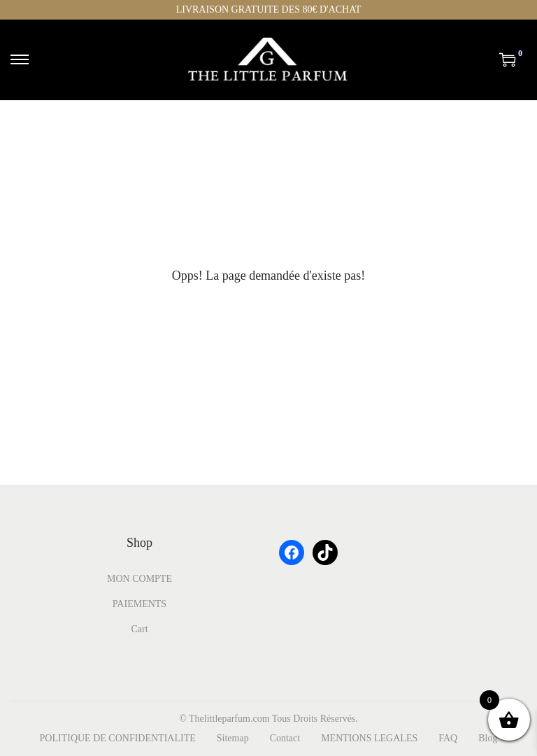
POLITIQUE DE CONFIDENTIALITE (118, 738)
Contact (285, 738)
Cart (139, 629)
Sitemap (233, 738)
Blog (488, 738)
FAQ (448, 738)
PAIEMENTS (139, 604)
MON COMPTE (139, 579)
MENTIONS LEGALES (369, 738)
